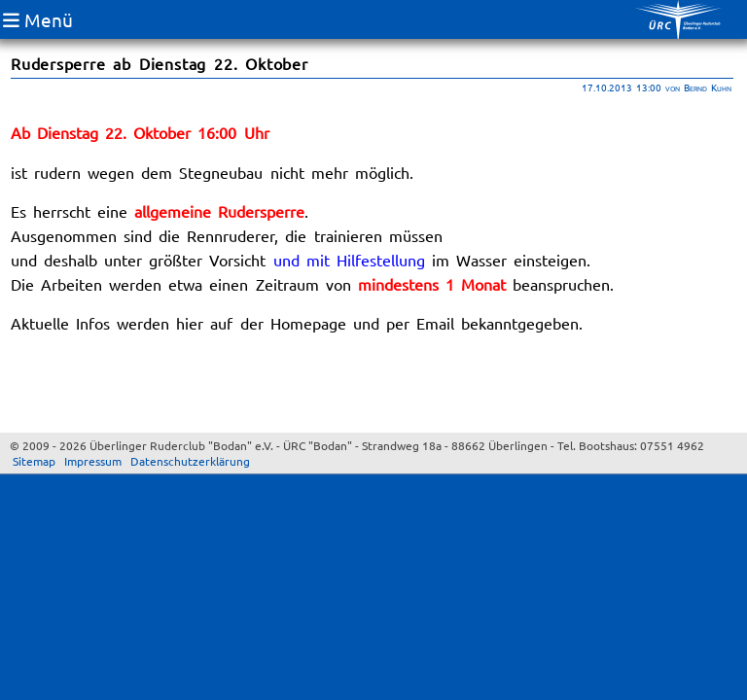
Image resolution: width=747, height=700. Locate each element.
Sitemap (34, 461)
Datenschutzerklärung (190, 461)
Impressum (93, 461)
